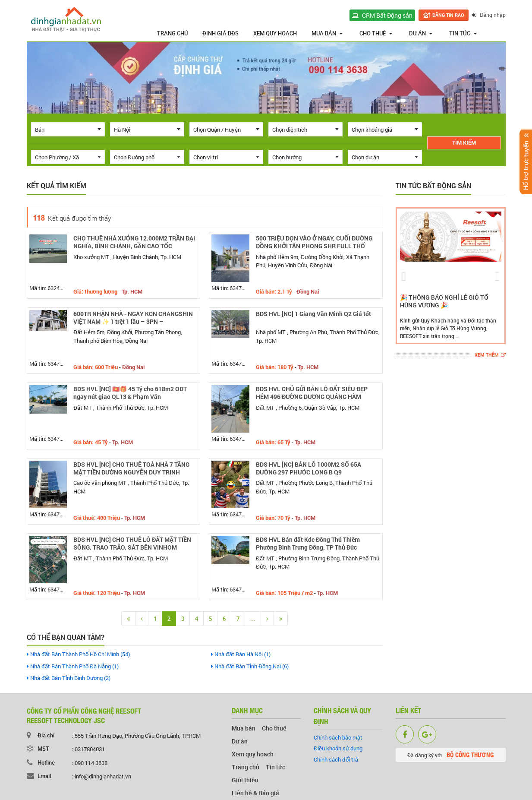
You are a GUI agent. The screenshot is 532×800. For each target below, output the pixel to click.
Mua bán (327, 33)
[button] (404, 276)
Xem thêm (490, 355)
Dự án (421, 33)
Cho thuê (376, 33)
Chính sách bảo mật (338, 737)
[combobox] (68, 129)
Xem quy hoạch (275, 33)
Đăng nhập (489, 15)
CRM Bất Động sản (382, 15)
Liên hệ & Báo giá (255, 793)
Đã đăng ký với (450, 755)
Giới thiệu (245, 780)
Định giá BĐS (220, 33)
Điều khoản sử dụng (338, 748)
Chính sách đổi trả (336, 759)
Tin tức (463, 33)
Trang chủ (172, 33)
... (253, 619)
